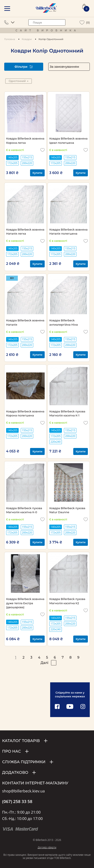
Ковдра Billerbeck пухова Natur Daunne (67, 510)
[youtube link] (70, 707)
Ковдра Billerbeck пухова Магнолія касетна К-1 (67, 413)
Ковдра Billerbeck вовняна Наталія (25, 322)
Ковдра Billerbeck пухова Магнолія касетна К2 (67, 601)
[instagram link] (83, 707)
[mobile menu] (7, 9)
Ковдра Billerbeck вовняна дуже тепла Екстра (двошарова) (25, 603)
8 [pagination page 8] (70, 657)
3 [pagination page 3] (31, 657)
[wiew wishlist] (82, 23)
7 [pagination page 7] (63, 657)
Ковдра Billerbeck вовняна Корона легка (25, 140)
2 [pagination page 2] (23, 657)
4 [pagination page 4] (39, 657)
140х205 (12, 157)
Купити (37, 173)
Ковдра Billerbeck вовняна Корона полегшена (25, 413)
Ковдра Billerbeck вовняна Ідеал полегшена (68, 140)
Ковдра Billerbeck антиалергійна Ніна (64, 322)
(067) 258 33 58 (17, 802)
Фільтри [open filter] (24, 67)
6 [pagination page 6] (55, 657)
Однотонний (19, 81)
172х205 (12, 163)
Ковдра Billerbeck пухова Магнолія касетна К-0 (24, 510)
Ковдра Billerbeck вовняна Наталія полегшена (68, 232)
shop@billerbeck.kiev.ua (23, 791)
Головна (10, 39)
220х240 (56, 442)
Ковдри (27, 39)
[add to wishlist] (43, 150)
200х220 (27, 163)
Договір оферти (47, 847)
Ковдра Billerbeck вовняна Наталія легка (25, 232)
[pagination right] (54, 663)
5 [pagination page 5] (47, 657)
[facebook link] (57, 707)
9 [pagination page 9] (78, 657)
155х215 (27, 157)
